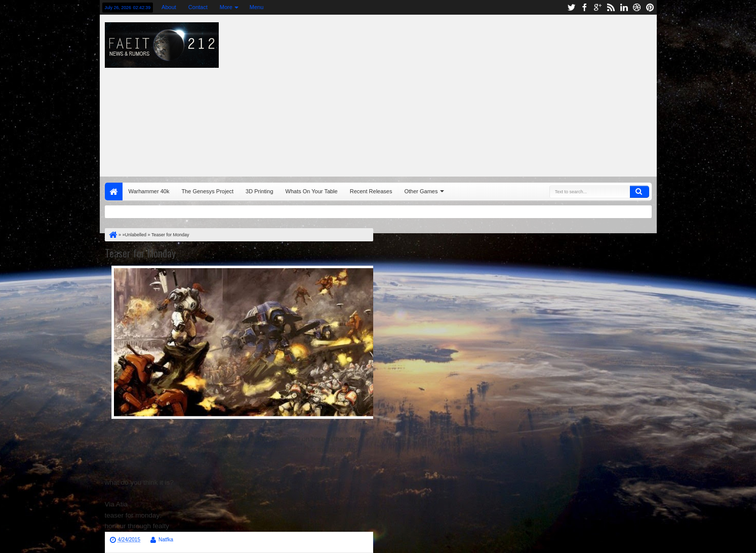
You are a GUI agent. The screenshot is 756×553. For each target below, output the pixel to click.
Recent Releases (371, 191)
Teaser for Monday (140, 253)
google (598, 7)
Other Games (421, 191)
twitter (571, 7)
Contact (198, 7)
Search (640, 192)
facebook (584, 7)
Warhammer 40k (149, 191)
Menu (257, 7)
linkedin (624, 7)
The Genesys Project (207, 191)
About (169, 7)
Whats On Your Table (312, 191)
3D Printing (259, 191)
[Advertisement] (520, 93)
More (226, 7)
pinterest (650, 7)
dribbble (637, 7)
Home (114, 192)
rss (611, 7)
